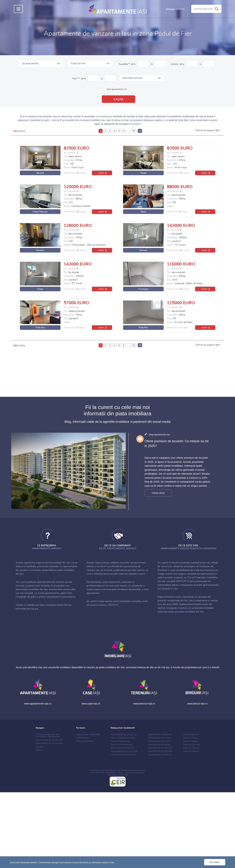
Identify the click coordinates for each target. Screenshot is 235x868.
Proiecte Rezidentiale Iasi (48, 735)
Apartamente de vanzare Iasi (49, 740)
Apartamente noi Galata (159, 744)
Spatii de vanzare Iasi (120, 741)
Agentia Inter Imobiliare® (88, 734)
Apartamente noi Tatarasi (160, 755)
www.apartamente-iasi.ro (38, 704)
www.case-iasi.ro (91, 704)
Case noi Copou (190, 738)
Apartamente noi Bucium (160, 734)
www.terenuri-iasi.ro (144, 704)
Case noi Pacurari (191, 748)
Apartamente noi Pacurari (160, 751)
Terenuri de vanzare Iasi (121, 744)
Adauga (175, 9)
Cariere (39, 750)
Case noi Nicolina (191, 744)
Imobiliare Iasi (83, 738)
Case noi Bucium (191, 734)
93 (134, 131)
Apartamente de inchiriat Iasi (49, 743)
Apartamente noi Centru (159, 738)
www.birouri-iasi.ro (197, 704)
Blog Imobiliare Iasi (85, 741)
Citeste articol (158, 493)
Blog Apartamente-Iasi (159, 435)
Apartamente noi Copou (159, 741)
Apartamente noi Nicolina (160, 748)
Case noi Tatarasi (191, 751)
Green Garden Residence (122, 748)
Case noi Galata (190, 741)
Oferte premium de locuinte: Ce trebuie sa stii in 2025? (177, 444)
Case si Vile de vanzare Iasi (123, 738)
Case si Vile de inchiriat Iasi (123, 755)
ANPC (120, 773)
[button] (41, 64)
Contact (39, 747)
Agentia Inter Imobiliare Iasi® (122, 770)
